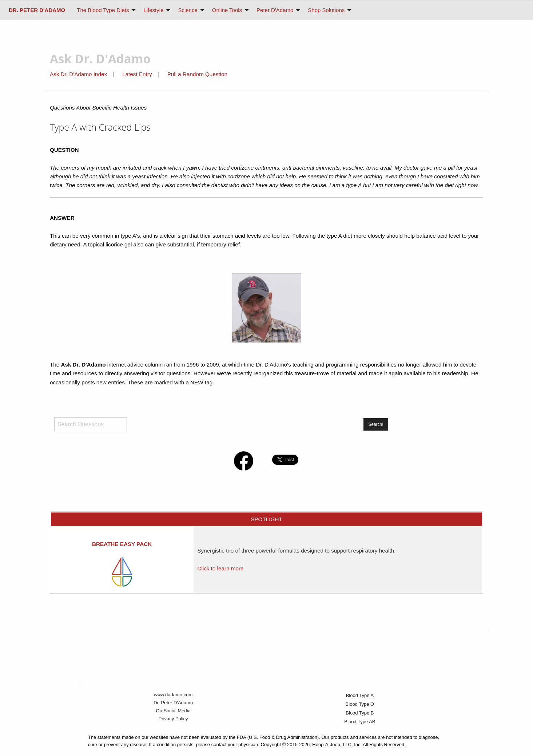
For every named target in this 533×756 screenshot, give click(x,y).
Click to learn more (220, 568)
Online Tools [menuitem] (227, 10)
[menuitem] (37, 10)
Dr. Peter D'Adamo (173, 703)
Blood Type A (360, 695)
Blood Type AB (360, 722)
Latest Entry (138, 74)
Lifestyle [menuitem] (153, 10)
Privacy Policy (173, 719)
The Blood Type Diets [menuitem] (103, 10)
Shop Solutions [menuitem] (326, 10)
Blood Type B (360, 713)
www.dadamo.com (173, 695)
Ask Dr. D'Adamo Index (78, 74)
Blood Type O (360, 704)
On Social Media (173, 711)
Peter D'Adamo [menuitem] (275, 10)
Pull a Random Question (197, 74)
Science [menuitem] (188, 10)
